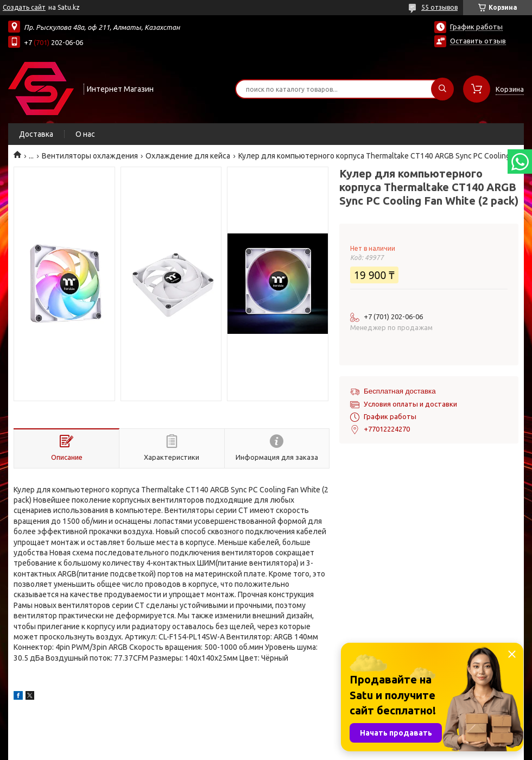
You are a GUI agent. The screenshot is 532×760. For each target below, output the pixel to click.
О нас (85, 134)
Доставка (36, 134)
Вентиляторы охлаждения (90, 156)
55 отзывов (439, 7)
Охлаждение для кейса (188, 156)
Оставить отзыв (478, 41)
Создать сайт (24, 7)
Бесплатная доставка (400, 391)
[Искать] (442, 89)
